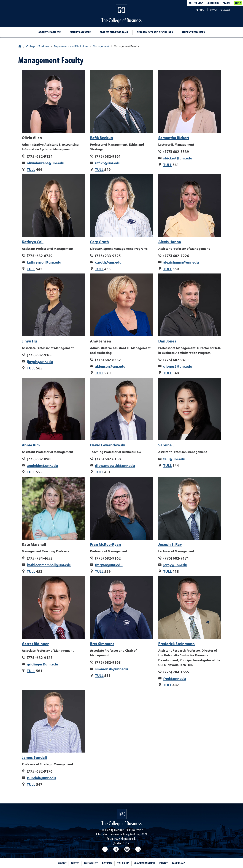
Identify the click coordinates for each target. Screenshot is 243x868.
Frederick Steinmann (176, 644)
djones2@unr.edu (178, 366)
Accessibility (91, 863)
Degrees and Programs (114, 32)
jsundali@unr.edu (41, 778)
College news (196, 3)
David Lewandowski (108, 445)
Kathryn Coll (33, 242)
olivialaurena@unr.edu (46, 163)
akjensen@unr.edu (110, 366)
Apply (238, 3)
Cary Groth (99, 242)
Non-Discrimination (144, 863)
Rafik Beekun (102, 138)
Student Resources (193, 32)
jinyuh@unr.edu (40, 361)
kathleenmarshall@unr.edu (49, 565)
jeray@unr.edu (175, 565)
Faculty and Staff (80, 32)
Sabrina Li (167, 445)
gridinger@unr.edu (42, 664)
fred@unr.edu (175, 678)
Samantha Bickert (174, 138)
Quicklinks (213, 3)
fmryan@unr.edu (109, 565)
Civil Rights (123, 863)
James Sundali (34, 757)
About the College (49, 32)
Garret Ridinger (35, 644)
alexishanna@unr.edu (181, 262)
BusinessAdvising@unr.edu (121, 838)
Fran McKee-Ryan (106, 544)
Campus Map (178, 863)
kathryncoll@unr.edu (44, 262)
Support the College (220, 10)
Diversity (107, 863)
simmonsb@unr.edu (111, 669)
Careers (75, 863)
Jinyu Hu (29, 341)
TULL (31, 169)
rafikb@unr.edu (108, 163)
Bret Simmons (102, 644)
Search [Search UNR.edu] (227, 3)
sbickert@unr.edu (178, 158)
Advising (200, 10)
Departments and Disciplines (155, 32)
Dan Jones (167, 341)
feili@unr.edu (174, 459)
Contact (62, 863)
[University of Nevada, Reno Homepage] (122, 814)
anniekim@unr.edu (42, 465)
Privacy (163, 863)
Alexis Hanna (170, 242)
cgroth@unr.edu (108, 262)
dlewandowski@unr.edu (115, 465)
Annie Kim (31, 445)
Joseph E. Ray (170, 544)
